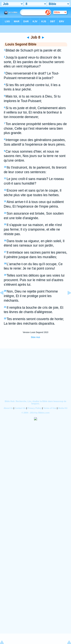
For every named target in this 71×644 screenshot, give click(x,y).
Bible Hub (36, 337)
